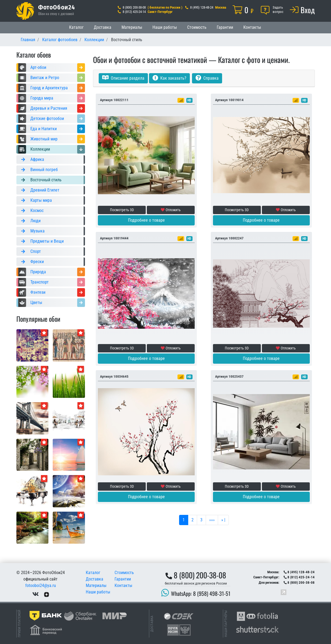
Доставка (103, 27)
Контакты (252, 27)
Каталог (76, 27)
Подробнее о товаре (146, 220)
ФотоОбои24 (57, 7)
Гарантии (225, 27)
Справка (207, 78)
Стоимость (197, 27)
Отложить (171, 210)
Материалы (132, 27)
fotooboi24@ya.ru (41, 585)
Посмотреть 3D (122, 210)
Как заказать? (169, 78)
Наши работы (165, 27)
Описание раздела (123, 78)
